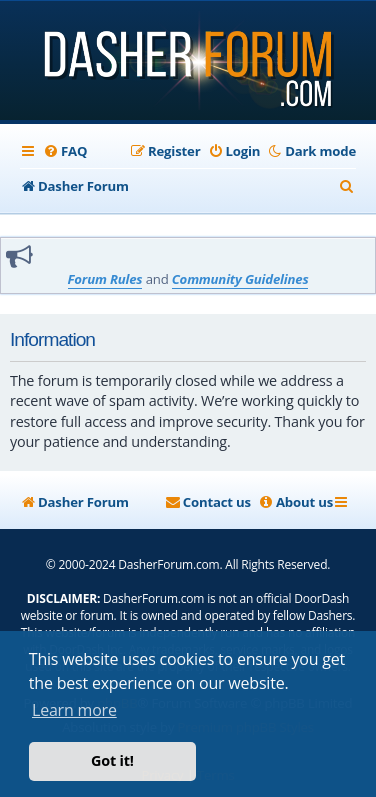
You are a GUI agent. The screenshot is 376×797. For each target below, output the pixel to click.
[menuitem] (65, 151)
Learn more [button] (74, 710)
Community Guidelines (240, 279)
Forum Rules (105, 279)
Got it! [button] (112, 760)
